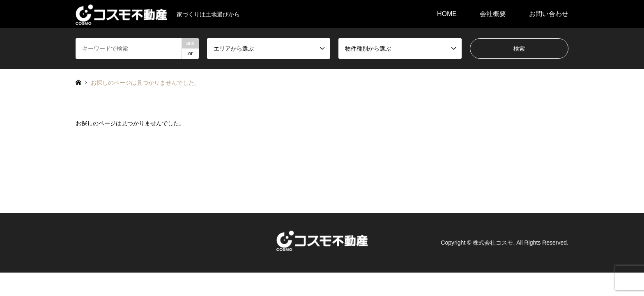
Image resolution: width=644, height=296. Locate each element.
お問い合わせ (549, 14)
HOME (447, 14)
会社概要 (493, 14)
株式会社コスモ (493, 243)
